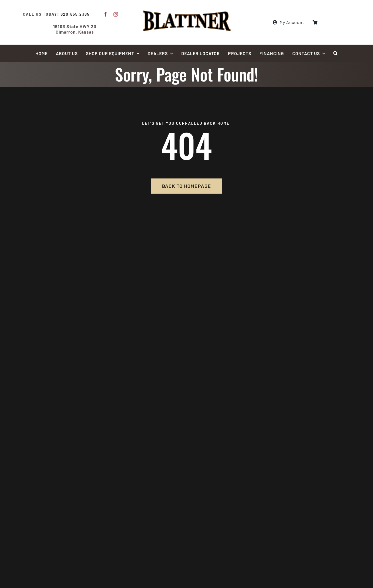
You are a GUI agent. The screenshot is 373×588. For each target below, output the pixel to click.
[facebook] (106, 14)
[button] (336, 53)
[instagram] (116, 14)
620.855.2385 (75, 14)
